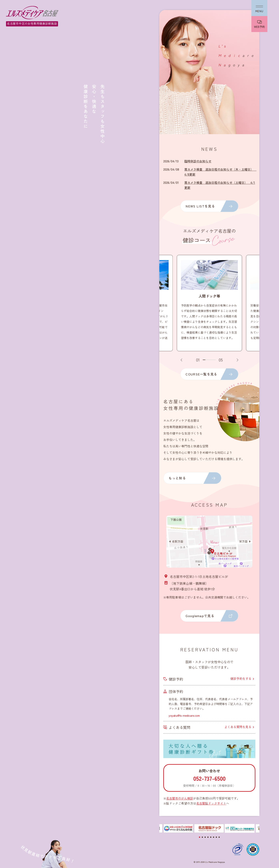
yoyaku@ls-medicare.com (184, 715)
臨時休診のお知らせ (198, 161)
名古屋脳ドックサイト (211, 803)
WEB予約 (259, 27)
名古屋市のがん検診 (180, 798)
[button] (181, 360)
